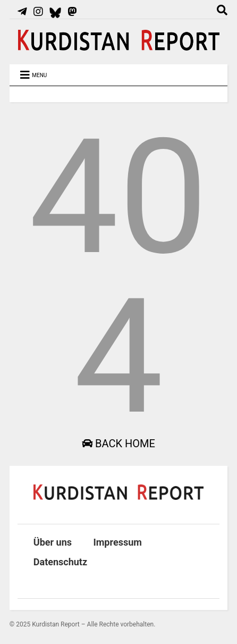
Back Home (118, 444)
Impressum (118, 542)
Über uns (53, 542)
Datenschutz (60, 562)
